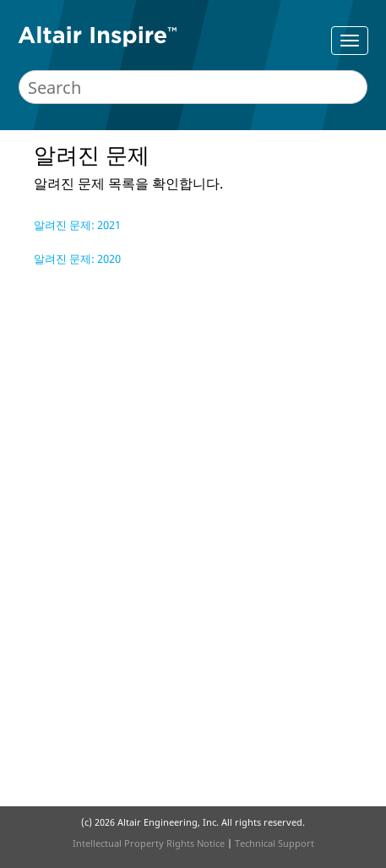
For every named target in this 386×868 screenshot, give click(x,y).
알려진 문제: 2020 (77, 259)
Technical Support (275, 843)
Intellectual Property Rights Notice (149, 843)
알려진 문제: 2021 (77, 225)
